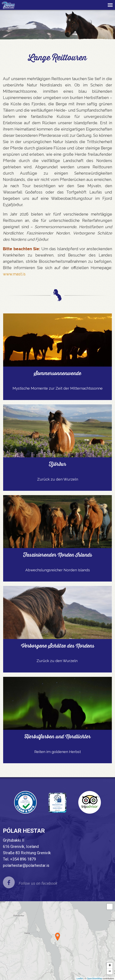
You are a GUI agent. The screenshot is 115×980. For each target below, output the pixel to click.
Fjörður (57, 464)
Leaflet (80, 978)
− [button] (110, 972)
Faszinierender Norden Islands (58, 555)
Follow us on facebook (38, 883)
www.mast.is (14, 274)
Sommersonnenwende (58, 373)
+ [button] (110, 966)
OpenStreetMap (95, 978)
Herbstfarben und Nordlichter (58, 736)
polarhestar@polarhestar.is (26, 865)
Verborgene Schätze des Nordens (58, 646)
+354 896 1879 (23, 859)
